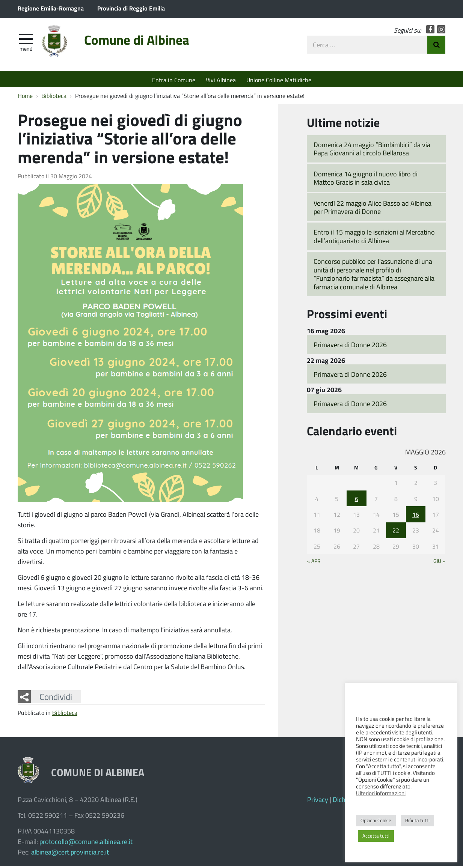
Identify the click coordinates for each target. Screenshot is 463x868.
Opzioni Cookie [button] (376, 820)
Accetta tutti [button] (376, 836)
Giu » (439, 563)
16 (416, 516)
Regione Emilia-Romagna (51, 8)
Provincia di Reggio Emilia (131, 8)
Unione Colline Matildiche (279, 80)
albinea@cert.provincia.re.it (70, 854)
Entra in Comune (174, 80)
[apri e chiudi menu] (26, 40)
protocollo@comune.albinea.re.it (86, 843)
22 (396, 532)
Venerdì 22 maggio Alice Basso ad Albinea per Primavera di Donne (373, 209)
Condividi (56, 698)
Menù (26, 50)
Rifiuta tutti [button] (417, 820)
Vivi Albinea (221, 80)
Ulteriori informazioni (381, 793)
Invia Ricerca (436, 46)
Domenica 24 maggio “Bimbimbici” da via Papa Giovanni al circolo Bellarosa (372, 151)
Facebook (431, 31)
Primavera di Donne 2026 (350, 346)
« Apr (314, 563)
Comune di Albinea (145, 42)
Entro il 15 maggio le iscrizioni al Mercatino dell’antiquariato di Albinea (374, 238)
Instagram (441, 31)
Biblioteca (65, 715)
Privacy (318, 801)
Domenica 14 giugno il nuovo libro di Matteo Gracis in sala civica (366, 180)
